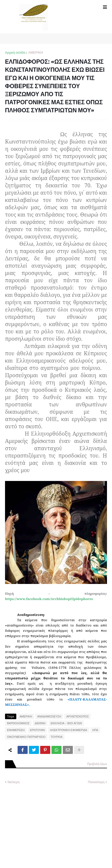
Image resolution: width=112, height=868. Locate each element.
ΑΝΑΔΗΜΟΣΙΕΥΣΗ (49, 716)
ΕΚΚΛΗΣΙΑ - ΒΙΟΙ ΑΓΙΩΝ (66, 723)
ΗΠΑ (95, 730)
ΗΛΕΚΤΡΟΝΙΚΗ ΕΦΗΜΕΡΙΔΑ (69, 730)
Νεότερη (14, 782)
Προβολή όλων (97, 764)
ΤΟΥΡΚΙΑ (57, 737)
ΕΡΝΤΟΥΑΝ (37, 730)
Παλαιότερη (96, 782)
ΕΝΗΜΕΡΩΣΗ (16, 730)
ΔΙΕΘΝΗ (40, 723)
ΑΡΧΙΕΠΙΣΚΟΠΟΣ (77, 716)
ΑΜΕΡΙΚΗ (36, 53)
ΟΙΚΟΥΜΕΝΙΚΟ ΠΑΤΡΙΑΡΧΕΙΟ (26, 737)
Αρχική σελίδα (15, 53)
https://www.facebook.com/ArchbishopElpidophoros (49, 599)
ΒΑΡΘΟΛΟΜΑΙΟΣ (18, 723)
